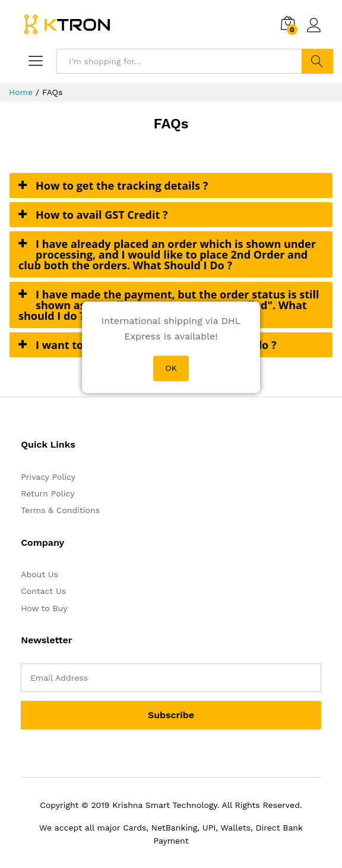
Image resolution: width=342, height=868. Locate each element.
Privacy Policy (48, 477)
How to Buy (44, 608)
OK (171, 368)
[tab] (171, 185)
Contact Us (43, 591)
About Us (39, 574)
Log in (314, 26)
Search (317, 61)
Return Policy (47, 493)
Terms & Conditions (60, 510)
